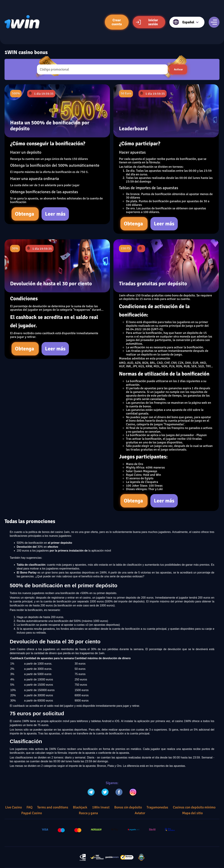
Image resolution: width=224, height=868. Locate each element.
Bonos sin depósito (128, 807)
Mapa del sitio (192, 813)
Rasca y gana (88, 813)
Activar (178, 69)
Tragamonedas (157, 807)
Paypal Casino (32, 813)
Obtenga (25, 214)
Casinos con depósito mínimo (194, 807)
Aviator (140, 813)
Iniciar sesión (147, 22)
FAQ (29, 807)
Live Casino (14, 807)
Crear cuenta (117, 22)
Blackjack (80, 807)
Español (186, 22)
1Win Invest (101, 807)
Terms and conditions (53, 807)
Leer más (55, 214)
